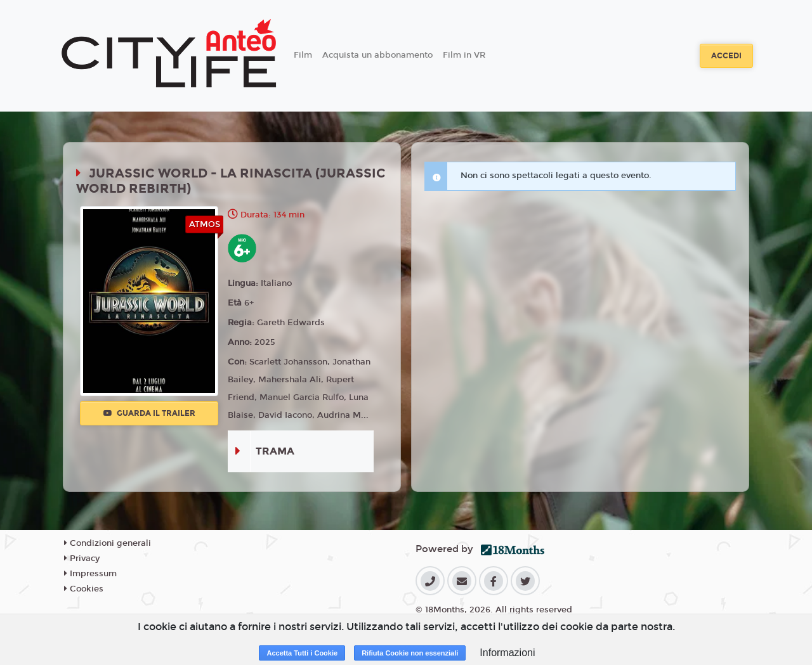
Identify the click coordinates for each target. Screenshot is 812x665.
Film (303, 55)
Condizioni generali (108, 543)
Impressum (90, 574)
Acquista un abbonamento (377, 55)
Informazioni (507, 653)
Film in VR (464, 55)
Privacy (82, 558)
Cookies (84, 589)
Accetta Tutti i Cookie (302, 653)
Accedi (726, 56)
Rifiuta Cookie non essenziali (410, 653)
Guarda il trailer (149, 413)
